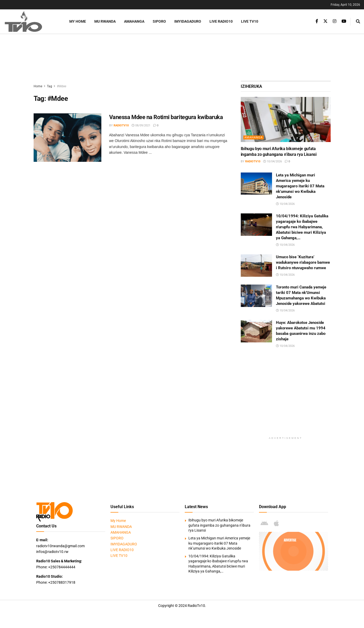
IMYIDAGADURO (188, 21)
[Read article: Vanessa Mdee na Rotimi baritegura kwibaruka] (67, 138)
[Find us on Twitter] (325, 21)
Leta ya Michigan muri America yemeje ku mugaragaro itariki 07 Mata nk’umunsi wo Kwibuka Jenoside (300, 186)
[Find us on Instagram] (335, 21)
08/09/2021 (141, 125)
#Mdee (61, 86)
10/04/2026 (273, 161)
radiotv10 (121, 125)
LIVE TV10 (250, 21)
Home (38, 86)
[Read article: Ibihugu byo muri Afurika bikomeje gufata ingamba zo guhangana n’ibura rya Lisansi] (286, 119)
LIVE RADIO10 (221, 21)
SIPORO (159, 21)
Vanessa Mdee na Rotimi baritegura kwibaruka (166, 117)
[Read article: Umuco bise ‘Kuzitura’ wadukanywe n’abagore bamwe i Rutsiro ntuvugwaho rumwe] (256, 266)
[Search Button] (358, 21)
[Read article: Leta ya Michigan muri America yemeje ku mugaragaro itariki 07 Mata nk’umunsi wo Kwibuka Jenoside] (256, 184)
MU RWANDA (105, 21)
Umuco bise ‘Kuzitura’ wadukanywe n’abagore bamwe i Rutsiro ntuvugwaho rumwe (303, 262)
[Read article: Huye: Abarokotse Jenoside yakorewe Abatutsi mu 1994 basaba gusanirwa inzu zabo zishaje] (256, 331)
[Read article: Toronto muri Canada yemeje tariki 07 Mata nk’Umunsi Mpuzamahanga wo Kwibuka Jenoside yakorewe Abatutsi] (256, 296)
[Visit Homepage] (30, 21)
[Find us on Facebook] (317, 21)
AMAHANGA (134, 21)
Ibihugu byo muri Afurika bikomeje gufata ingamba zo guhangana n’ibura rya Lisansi (219, 525)
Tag (50, 86)
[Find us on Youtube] (344, 21)
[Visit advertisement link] (294, 551)
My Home (78, 21)
